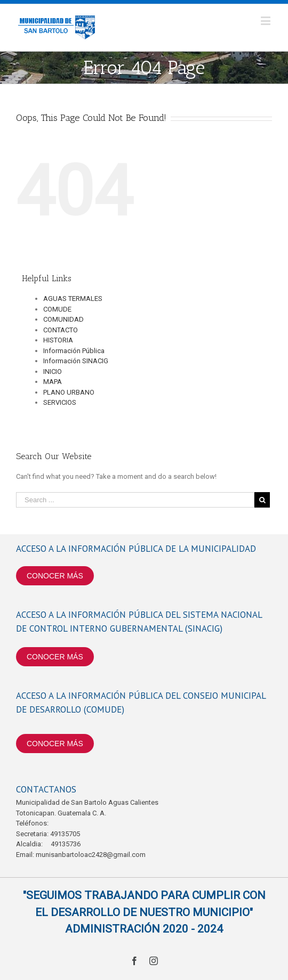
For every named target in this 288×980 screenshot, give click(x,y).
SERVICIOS (60, 402)
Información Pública (74, 351)
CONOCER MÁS (55, 576)
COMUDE (57, 309)
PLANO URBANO (69, 392)
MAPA (53, 382)
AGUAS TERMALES (73, 299)
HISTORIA (58, 340)
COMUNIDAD (63, 319)
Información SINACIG (76, 361)
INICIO (53, 371)
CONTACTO (61, 330)
